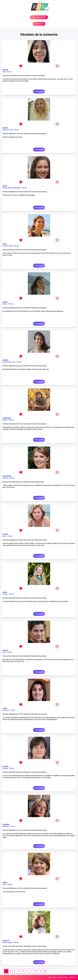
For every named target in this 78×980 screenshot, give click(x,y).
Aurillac (5, 768)
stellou (5, 882)
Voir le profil (39, 91)
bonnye (5, 650)
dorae (5, 244)
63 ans (11, 420)
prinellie (5, 360)
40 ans (16, 130)
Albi (4, 72)
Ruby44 (5, 70)
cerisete (5, 766)
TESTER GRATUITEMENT (39, 17)
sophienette (7, 418)
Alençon (5, 478)
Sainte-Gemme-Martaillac (12, 188)
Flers (4, 652)
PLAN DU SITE (63, 977)
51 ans (13, 826)
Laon (4, 536)
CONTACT (73, 977)
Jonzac (5, 594)
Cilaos (5, 304)
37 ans (12, 710)
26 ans (19, 362)
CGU (54, 977)
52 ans (10, 536)
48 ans (16, 942)
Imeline (5, 534)
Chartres (6, 710)
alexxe (5, 186)
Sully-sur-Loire (8, 130)
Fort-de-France (8, 246)
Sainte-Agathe (8, 942)
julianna (5, 128)
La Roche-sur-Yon (9, 362)
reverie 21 (6, 940)
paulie (5, 592)
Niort (4, 884)
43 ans (11, 594)
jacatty (5, 302)
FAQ (50, 977)
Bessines (6, 826)
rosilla (5, 708)
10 (44, 971)
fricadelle (6, 824)
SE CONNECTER (39, 24)
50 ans (9, 72)
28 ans (25, 188)
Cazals (5, 420)
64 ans (12, 768)
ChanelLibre (7, 476)
